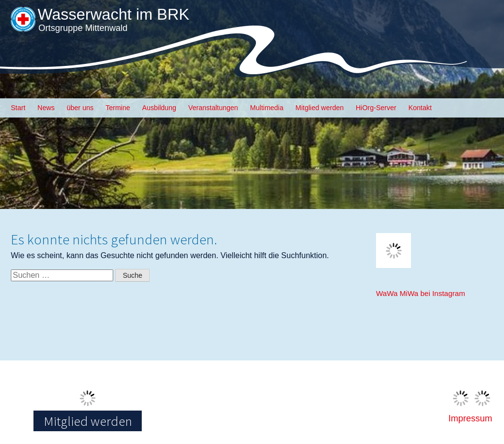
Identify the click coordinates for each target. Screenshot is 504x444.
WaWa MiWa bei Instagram (421, 293)
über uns (80, 108)
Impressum (470, 418)
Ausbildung (159, 108)
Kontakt (420, 108)
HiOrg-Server (376, 108)
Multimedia (267, 108)
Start (18, 108)
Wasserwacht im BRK (113, 14)
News (46, 108)
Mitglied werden (319, 108)
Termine (118, 108)
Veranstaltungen (213, 108)
